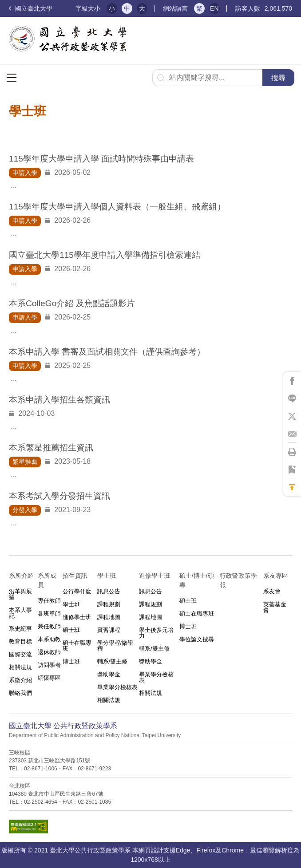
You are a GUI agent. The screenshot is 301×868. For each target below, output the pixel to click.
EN (214, 8)
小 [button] (112, 8)
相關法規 (20, 667)
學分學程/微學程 (115, 646)
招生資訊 (75, 576)
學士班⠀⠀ (111, 576)
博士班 (71, 661)
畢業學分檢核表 (117, 687)
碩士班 (71, 630)
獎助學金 (109, 674)
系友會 (272, 591)
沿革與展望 (20, 594)
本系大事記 (20, 613)
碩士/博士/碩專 (197, 580)
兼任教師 (49, 626)
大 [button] (142, 8)
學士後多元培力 (156, 633)
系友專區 (276, 576)
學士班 (71, 604)
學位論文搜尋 (197, 639)
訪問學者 (49, 665)
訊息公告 (109, 591)
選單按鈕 (12, 78)
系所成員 (47, 580)
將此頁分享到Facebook (292, 381)
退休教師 (49, 652)
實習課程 (109, 630)
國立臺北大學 (31, 8)
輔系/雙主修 (113, 661)
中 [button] (127, 8)
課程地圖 (109, 617)
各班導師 (49, 614)
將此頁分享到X (292, 416)
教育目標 (20, 641)
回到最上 (292, 487)
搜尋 (278, 78)
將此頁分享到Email (292, 434)
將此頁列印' (292, 452)
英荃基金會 (275, 607)
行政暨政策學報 (238, 580)
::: (65, 9)
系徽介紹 (20, 680)
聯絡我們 (20, 693)
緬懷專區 (49, 678)
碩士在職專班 (77, 646)
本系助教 (49, 639)
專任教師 (49, 601)
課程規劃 (109, 604)
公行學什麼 (77, 591)
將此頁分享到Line (292, 398)
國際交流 (20, 654)
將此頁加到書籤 (292, 470)
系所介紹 (21, 576)
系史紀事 (20, 629)
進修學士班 (77, 617)
